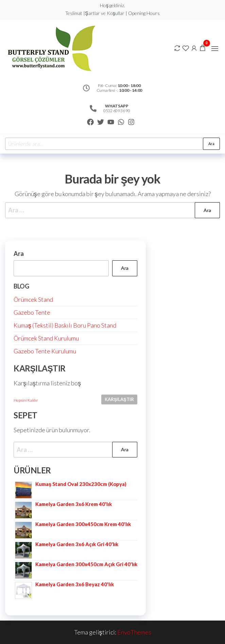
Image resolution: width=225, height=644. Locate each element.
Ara (211, 144)
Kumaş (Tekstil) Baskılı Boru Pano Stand (65, 325)
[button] (215, 49)
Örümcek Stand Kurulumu (46, 338)
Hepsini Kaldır (26, 400)
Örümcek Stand (33, 299)
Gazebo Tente (32, 312)
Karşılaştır (119, 399)
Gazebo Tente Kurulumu (45, 351)
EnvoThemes (134, 632)
